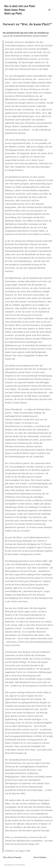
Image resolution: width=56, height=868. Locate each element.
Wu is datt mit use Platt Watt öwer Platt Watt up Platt (20, 10)
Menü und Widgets (49, 12)
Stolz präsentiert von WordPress (15, 865)
